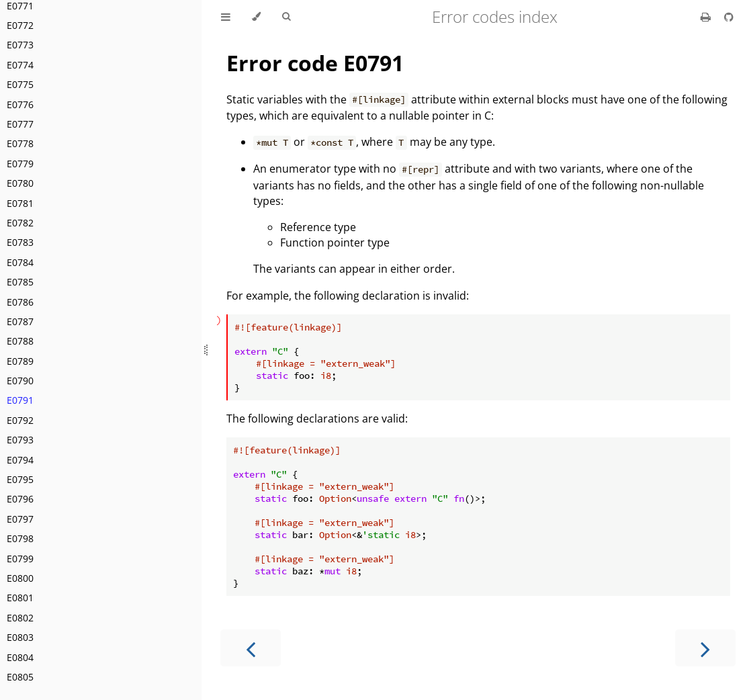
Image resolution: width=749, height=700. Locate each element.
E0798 (20, 538)
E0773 (20, 45)
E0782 (20, 223)
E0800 (20, 578)
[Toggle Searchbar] (286, 17)
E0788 (20, 341)
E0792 (20, 420)
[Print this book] (707, 17)
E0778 (20, 143)
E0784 (20, 262)
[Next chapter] (705, 648)
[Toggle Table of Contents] (226, 17)
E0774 (20, 65)
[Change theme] (256, 17)
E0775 (20, 84)
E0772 (20, 25)
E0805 (20, 677)
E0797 (20, 519)
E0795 (20, 479)
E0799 (20, 559)
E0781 (20, 203)
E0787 (20, 321)
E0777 (20, 124)
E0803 (20, 637)
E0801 (20, 598)
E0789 (20, 361)
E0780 (20, 183)
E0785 (20, 282)
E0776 (20, 104)
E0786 (20, 302)
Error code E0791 (315, 63)
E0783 (20, 242)
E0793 (20, 440)
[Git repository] (729, 17)
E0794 (20, 460)
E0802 (20, 618)
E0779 (20, 164)
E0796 (20, 499)
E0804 (20, 657)
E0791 (20, 400)
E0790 (20, 381)
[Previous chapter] (251, 648)
